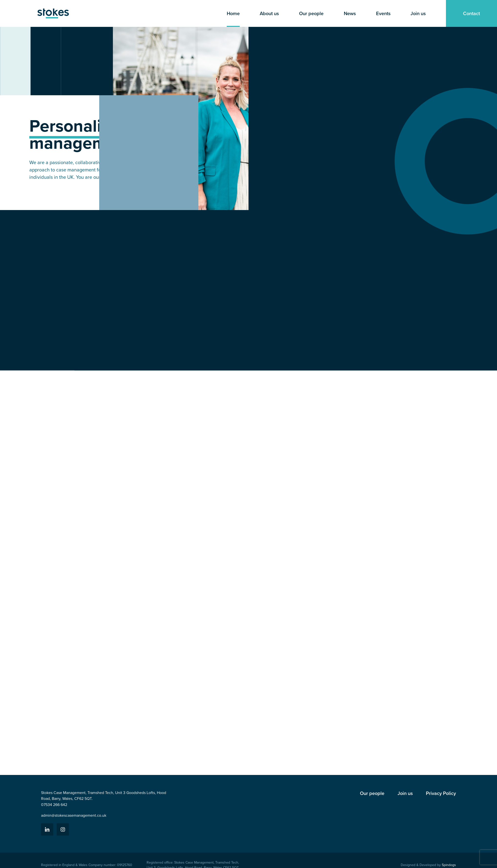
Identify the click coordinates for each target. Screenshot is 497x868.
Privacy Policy (441, 793)
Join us (418, 13)
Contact (471, 13)
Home (233, 13)
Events (383, 13)
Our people (311, 13)
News (350, 13)
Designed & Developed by (428, 865)
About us (269, 13)
